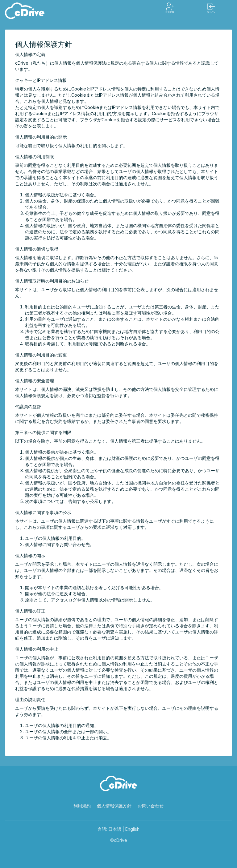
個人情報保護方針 (114, 806)
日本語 (115, 829)
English (132, 829)
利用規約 (82, 806)
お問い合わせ (151, 806)
